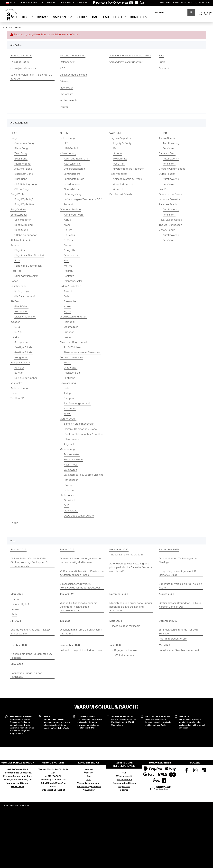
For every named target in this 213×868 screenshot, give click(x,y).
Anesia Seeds (167, 138)
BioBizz (68, 230)
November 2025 (119, 550)
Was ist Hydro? (21, 604)
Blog (89, 776)
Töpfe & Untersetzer (72, 358)
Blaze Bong (21, 179)
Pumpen (69, 398)
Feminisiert (169, 148)
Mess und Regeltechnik (74, 342)
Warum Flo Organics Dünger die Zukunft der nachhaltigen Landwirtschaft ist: (79, 607)
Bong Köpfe (17, 194)
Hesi (66, 261)
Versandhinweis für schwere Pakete (130, 56)
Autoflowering (171, 143)
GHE (66, 505)
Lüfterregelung (72, 194)
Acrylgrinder (21, 342)
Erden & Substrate (71, 286)
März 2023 (17, 664)
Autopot (69, 393)
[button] (10, 3)
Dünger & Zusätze (70, 210)
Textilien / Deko (19, 398)
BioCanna (69, 235)
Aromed (118, 189)
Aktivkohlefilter (72, 164)
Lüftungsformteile (74, 179)
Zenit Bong (21, 153)
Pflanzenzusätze (73, 281)
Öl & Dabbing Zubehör (23, 235)
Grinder (15, 337)
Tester (14, 393)
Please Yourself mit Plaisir (125, 626)
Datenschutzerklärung (124, 783)
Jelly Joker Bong (23, 169)
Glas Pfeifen (21, 307)
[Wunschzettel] (206, 14)
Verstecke (16, 383)
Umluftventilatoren (74, 169)
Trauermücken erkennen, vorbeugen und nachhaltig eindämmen (81, 560)
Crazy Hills (70, 250)
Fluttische (70, 378)
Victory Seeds (167, 230)
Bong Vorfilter (18, 210)
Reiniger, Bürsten (20, 363)
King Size (20, 250)
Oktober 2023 (19, 645)
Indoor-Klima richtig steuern (127, 555)
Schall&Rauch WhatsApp (53, 783)
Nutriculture (71, 511)
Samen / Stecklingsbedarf (79, 424)
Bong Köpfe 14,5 (24, 199)
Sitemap (65, 81)
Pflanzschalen (72, 373)
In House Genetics (170, 199)
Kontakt (89, 769)
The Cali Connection (170, 225)
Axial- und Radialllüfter (77, 159)
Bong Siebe (21, 230)
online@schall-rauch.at (74, 3)
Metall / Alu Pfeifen (25, 317)
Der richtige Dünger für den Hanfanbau (26, 675)
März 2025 (17, 594)
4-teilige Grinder (24, 352)
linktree (64, 107)
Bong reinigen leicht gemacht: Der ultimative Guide (179, 573)
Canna (68, 245)
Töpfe (67, 363)
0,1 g (17, 327)
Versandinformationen (73, 56)
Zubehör (69, 204)
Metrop (68, 266)
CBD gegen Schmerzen (124, 650)
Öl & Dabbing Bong (26, 184)
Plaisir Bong (21, 148)
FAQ (106, 17)
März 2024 (116, 621)
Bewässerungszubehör (77, 403)
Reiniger (19, 368)
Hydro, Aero (67, 495)
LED (66, 143)
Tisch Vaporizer (118, 174)
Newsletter (66, 88)
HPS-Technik (71, 148)
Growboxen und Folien (73, 317)
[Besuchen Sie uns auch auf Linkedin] (204, 771)
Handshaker (71, 480)
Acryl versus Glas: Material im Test (180, 650)
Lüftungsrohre (72, 174)
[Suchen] (170, 13)
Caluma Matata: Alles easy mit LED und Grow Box (30, 632)
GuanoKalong (72, 255)
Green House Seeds (171, 194)
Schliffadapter (23, 220)
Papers (15, 245)
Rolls (17, 261)
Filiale (162, 62)
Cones (14, 281)
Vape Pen (119, 164)
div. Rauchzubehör (25, 296)
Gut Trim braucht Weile (173, 639)
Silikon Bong (22, 189)
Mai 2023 (164, 645)
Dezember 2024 (119, 594)
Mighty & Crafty (122, 143)
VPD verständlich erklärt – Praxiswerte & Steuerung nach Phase (82, 573)
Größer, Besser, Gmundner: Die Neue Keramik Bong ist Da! (180, 605)
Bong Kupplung (24, 225)
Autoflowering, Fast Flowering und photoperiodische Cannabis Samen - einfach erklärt (131, 567)
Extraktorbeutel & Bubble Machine (84, 475)
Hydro (67, 312)
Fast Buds (165, 189)
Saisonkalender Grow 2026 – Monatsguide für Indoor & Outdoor (80, 586)
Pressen (69, 485)
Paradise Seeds (168, 204)
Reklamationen (124, 780)
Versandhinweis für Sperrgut (126, 62)
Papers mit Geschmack (28, 266)
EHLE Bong (21, 159)
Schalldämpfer (72, 184)
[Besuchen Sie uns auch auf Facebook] (187, 771)
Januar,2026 (67, 550)
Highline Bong (23, 164)
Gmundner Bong (24, 143)
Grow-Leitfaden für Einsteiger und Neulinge (179, 560)
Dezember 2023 (168, 621)
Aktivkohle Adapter (21, 240)
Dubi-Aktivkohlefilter (26, 276)
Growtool (69, 500)
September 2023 (70, 645)
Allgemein (70, 444)
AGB (63, 68)
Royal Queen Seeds (170, 220)
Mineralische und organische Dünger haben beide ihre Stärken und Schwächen (131, 607)
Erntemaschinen (73, 460)
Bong (14, 138)
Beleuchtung (67, 138)
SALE (15, 523)
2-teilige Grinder (24, 347)
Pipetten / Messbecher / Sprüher (83, 434)
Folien (67, 337)
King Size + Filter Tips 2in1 (29, 255)
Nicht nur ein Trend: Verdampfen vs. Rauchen (31, 656)
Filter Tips (16, 271)
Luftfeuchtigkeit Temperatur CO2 (83, 199)
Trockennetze (72, 454)
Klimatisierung (68, 153)
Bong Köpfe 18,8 (24, 204)
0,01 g (18, 332)
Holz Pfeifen (21, 312)
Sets (66, 388)
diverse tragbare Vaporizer (128, 169)
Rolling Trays (22, 291)
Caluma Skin (71, 327)
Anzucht (69, 291)
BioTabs (68, 240)
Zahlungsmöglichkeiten (73, 75)
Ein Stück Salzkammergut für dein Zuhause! (178, 632)
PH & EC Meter (73, 347)
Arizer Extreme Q (123, 184)
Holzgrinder (21, 358)
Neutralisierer (71, 189)
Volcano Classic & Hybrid (128, 179)
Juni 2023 (115, 645)
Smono (117, 153)
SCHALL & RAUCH (28, 3)
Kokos (67, 307)
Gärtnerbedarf (68, 419)
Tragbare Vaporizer (120, 138)
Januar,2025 (67, 594)
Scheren (69, 490)
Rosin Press (71, 465)
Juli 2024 (16, 621)
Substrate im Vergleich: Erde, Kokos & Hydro (181, 586)
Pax (115, 148)
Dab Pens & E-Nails (121, 194)
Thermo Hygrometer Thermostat (83, 352)
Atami (67, 225)
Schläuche (70, 409)
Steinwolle (70, 301)
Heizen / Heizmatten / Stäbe (80, 429)
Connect (164, 68)
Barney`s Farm (167, 153)
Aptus (67, 220)
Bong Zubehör (19, 215)
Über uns (89, 773)
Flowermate (120, 159)
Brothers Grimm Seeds (172, 169)
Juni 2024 (66, 621)
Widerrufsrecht (69, 100)
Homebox (70, 322)
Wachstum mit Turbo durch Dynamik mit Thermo (81, 632)
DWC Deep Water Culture (79, 516)
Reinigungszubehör (26, 378)
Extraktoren (70, 470)
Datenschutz (67, 62)
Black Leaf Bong (24, 174)
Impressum (67, 94)
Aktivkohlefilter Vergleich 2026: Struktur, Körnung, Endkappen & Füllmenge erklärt (29, 562)
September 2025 (169, 550)
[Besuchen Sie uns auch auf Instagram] (195, 771)
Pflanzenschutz (73, 439)
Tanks (67, 414)
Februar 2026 (18, 550)
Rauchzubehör (19, 286)
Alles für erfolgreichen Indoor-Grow (82, 650)
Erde (67, 296)
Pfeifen (15, 301)
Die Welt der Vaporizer (124, 655)
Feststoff (69, 276)
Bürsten (19, 373)
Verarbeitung (67, 449)
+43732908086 (49, 3)
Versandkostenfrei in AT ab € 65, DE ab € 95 (185, 3)
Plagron (68, 271)
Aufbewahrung (19, 388)
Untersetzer (71, 368)
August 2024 (167, 594)
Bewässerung (68, 383)
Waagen (15, 322)
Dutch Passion (167, 174)
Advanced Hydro (74, 215)
